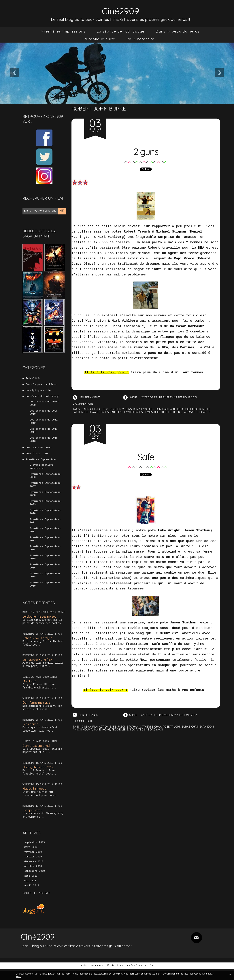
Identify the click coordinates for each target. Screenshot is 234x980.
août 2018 (31, 887)
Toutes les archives (36, 905)
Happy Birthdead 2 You (39, 777)
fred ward (93, 412)
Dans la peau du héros (178, 31)
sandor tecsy (138, 729)
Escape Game (32, 820)
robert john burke (172, 412)
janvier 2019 (33, 867)
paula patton (199, 409)
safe (114, 726)
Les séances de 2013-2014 (44, 433)
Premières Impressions (63, 31)
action (105, 409)
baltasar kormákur (202, 412)
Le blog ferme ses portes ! (41, 625)
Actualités (33, 379)
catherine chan (153, 726)
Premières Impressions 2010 (45, 517)
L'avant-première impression (41, 470)
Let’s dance (31, 733)
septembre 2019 (35, 853)
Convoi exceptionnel (37, 755)
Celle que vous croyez (38, 647)
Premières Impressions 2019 (45, 592)
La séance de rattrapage (121, 31)
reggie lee (119, 729)
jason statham (129, 726)
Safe (146, 455)
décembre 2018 (34, 872)
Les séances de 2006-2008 (44, 405)
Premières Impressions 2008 (45, 499)
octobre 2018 (33, 877)
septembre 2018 (35, 882)
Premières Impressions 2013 (45, 545)
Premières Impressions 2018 (45, 583)
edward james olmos (141, 412)
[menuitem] (63, 31)
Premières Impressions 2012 (45, 536)
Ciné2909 (120, 10)
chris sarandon (206, 726)
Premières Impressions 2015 (45, 564)
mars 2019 (31, 858)
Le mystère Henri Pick (38, 668)
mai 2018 (30, 892)
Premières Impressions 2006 (45, 480)
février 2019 (33, 863)
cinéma (87, 409)
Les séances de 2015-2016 (44, 442)
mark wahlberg (176, 409)
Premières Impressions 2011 (45, 527)
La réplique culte (99, 39)
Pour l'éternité (140, 39)
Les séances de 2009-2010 (44, 414)
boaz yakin (157, 729)
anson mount (83, 729)
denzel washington (149, 409)
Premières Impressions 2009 (45, 508)
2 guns (146, 151)
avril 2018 (32, 897)
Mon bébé (30, 690)
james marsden (113, 412)
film (96, 409)
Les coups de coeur (39, 451)
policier (117, 409)
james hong (102, 729)
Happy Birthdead (35, 798)
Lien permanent (87, 397)
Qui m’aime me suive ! (38, 712)
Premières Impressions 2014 (45, 555)
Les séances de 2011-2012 (44, 424)
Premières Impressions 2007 (45, 489)
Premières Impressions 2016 (45, 574)
